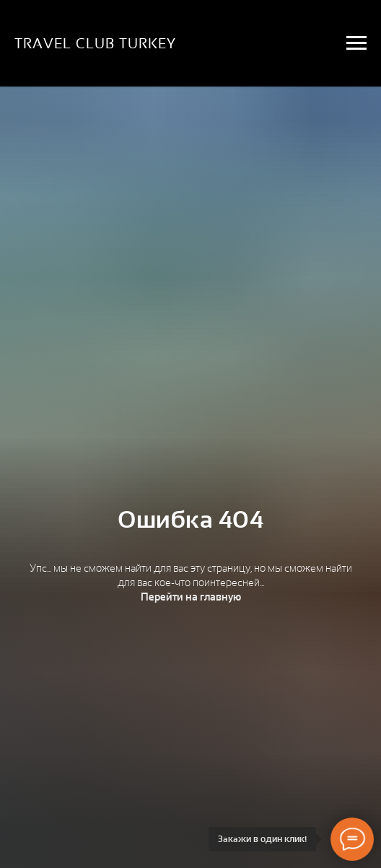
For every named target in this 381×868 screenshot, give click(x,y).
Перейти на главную (191, 597)
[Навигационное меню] (356, 43)
